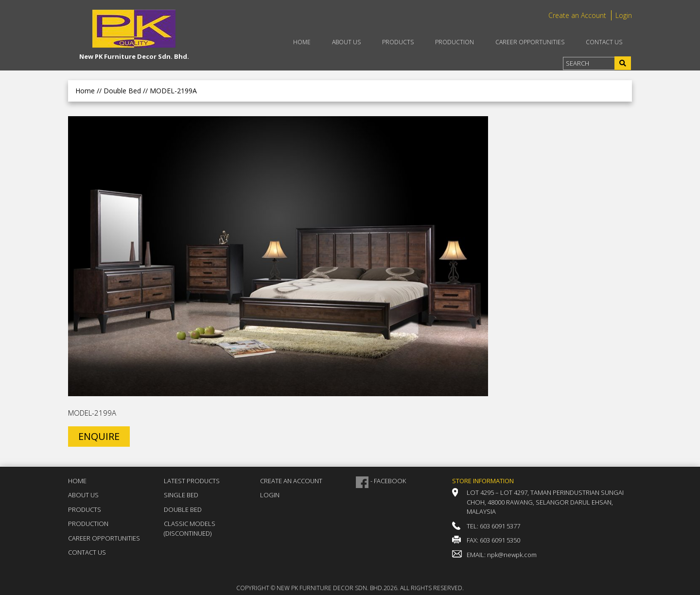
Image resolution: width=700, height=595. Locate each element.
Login (624, 15)
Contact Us (604, 42)
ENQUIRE (99, 436)
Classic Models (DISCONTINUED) (190, 528)
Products (398, 42)
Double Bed (183, 509)
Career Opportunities (530, 42)
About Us (346, 42)
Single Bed (181, 495)
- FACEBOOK (388, 481)
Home (302, 42)
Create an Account (577, 15)
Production (455, 42)
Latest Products (192, 481)
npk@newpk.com (512, 555)
